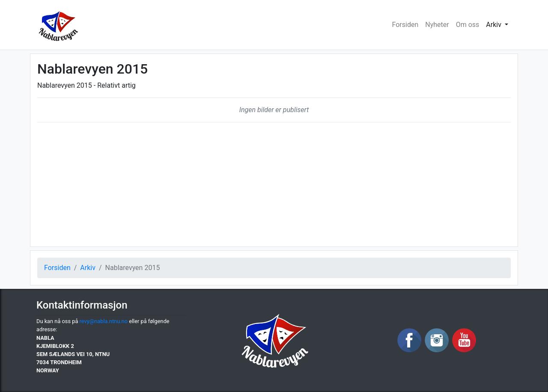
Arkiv (88, 268)
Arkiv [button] (494, 25)
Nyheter (437, 25)
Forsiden (405, 25)
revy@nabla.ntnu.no (104, 321)
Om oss (468, 25)
